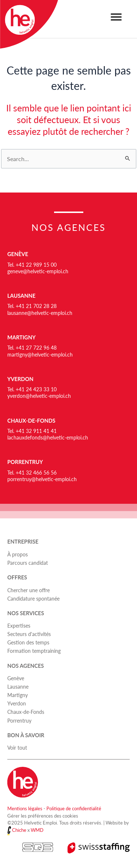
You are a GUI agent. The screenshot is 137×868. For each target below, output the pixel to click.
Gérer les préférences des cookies (43, 816)
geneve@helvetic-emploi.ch (38, 271)
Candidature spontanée (33, 598)
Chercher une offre (28, 590)
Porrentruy (25, 462)
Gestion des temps (28, 642)
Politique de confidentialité (74, 808)
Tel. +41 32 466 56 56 (32, 472)
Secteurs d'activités (29, 634)
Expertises (19, 625)
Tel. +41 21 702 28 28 (32, 306)
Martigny (21, 337)
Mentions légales (25, 808)
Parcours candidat (28, 563)
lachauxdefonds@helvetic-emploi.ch (48, 437)
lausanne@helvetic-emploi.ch (40, 313)
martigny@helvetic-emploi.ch (40, 354)
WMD (37, 830)
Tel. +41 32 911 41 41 (32, 431)
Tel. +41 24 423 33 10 (32, 389)
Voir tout (17, 747)
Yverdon (20, 379)
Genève (18, 254)
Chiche (19, 830)
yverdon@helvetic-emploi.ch (39, 396)
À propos (18, 554)
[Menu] (116, 17)
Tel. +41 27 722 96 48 (32, 347)
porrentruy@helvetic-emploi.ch (42, 479)
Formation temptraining (34, 651)
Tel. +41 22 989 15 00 (32, 264)
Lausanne (21, 296)
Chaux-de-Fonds (31, 421)
